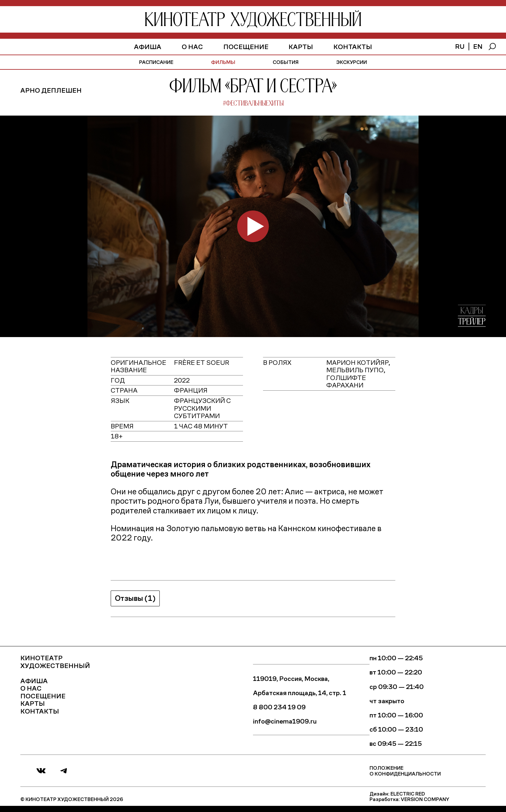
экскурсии (352, 62)
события (286, 62)
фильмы (223, 62)
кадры (472, 311)
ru (460, 46)
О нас (192, 46)
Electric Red (408, 793)
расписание (156, 62)
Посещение (246, 46)
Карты (301, 46)
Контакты (353, 46)
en (478, 46)
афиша (148, 46)
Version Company (425, 799)
